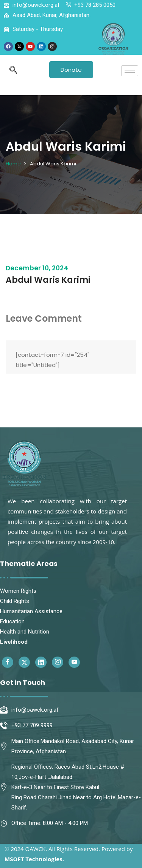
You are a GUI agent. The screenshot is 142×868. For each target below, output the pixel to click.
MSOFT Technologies (34, 859)
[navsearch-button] (13, 71)
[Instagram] (58, 662)
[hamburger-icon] (130, 71)
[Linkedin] (41, 662)
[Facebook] (8, 662)
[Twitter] (24, 662)
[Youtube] (74, 662)
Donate (71, 70)
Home (13, 164)
